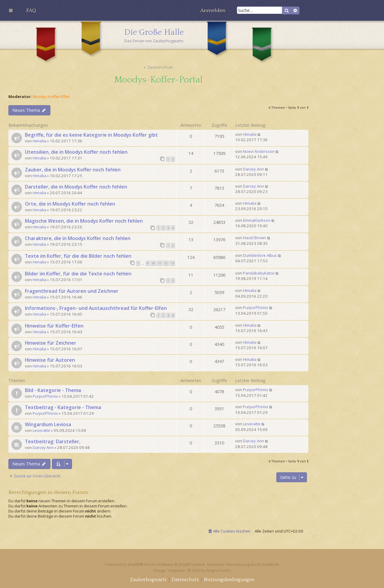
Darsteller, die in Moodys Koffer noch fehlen (76, 187)
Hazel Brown (255, 238)
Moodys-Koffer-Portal (158, 80)
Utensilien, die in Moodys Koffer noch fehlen (76, 152)
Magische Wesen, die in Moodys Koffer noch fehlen (84, 221)
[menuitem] (31, 10)
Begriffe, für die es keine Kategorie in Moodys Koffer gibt (91, 135)
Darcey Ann (253, 169)
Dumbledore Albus (260, 255)
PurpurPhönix (256, 307)
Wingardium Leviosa (48, 424)
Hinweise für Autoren (50, 360)
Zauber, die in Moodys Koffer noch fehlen (73, 170)
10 (153, 263)
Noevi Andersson (259, 151)
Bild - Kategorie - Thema (53, 390)
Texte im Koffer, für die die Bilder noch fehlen (78, 256)
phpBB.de (270, 564)
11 (160, 263)
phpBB (134, 564)
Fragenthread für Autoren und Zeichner (72, 291)
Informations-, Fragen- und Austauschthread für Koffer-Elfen (96, 308)
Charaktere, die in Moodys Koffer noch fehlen (78, 238)
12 (166, 263)
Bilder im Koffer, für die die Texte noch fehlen (78, 274)
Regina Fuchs (219, 570)
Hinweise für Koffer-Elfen (54, 326)
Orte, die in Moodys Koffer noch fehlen (70, 204)
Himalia (39, 141)
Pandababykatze (259, 273)
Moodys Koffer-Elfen (51, 97)
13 (172, 263)
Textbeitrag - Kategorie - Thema (63, 407)
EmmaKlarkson (257, 220)
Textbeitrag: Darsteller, (53, 441)
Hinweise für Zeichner (51, 343)
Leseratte (41, 430)
